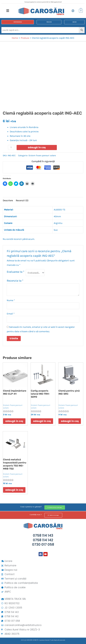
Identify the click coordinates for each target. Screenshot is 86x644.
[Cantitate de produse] (11, 147)
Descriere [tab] (8, 200)
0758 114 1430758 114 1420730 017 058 (43, 540)
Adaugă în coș (37, 147)
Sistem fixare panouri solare (42, 155)
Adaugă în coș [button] (15, 421)
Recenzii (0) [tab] (22, 200)
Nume (11, 300)
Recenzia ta (15, 281)
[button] (8, 11)
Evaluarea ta (15, 272)
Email (11, 314)
